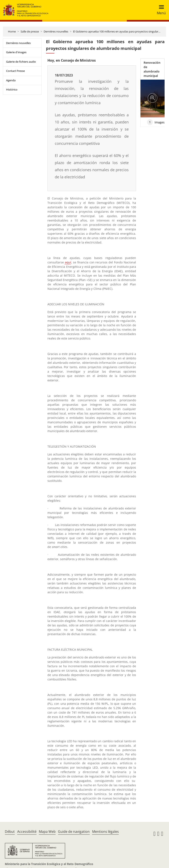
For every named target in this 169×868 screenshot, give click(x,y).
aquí (68, 262)
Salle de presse (30, 31)
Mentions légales (105, 832)
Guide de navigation (74, 832)
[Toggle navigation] (160, 10)
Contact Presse (15, 71)
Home (12, 31)
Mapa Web (47, 832)
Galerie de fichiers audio (21, 62)
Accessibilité (27, 832)
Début (10, 832)
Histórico (12, 89)
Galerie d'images (16, 52)
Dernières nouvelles (56, 31)
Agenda (11, 80)
